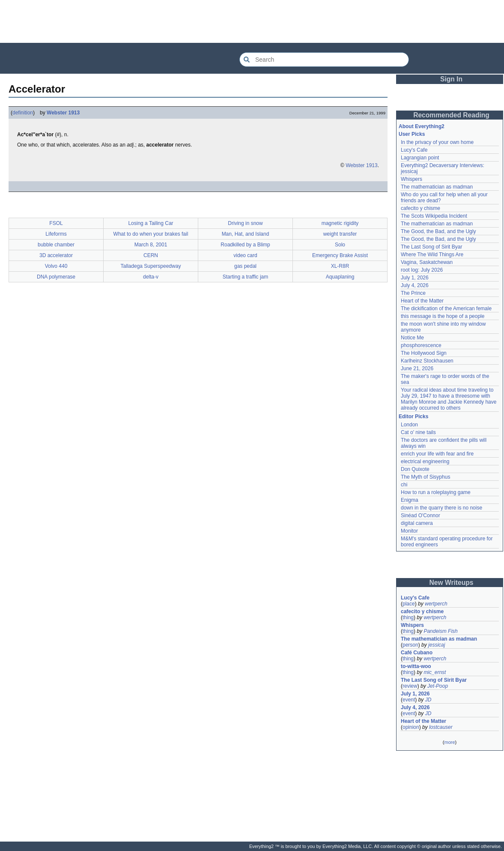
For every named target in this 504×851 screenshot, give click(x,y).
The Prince (413, 293)
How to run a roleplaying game (436, 492)
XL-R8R (340, 266)
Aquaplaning (340, 277)
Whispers (412, 179)
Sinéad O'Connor (420, 515)
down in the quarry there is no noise (441, 508)
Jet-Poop (438, 686)
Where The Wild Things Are (432, 255)
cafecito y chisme (420, 208)
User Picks (412, 134)
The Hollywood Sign (424, 353)
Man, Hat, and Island (246, 234)
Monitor (409, 531)
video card (245, 255)
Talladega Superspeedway (151, 266)
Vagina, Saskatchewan (427, 262)
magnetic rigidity (340, 223)
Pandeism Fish (440, 631)
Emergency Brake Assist (340, 255)
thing (408, 617)
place (409, 604)
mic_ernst (435, 672)
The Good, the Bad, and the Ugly (438, 231)
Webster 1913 (63, 113)
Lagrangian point (420, 158)
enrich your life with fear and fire (437, 454)
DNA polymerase (56, 277)
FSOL (56, 223)
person (410, 645)
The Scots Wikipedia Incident (434, 216)
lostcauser (441, 727)
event (409, 700)
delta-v (151, 277)
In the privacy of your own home (437, 142)
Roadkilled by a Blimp (245, 245)
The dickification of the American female (446, 309)
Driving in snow (245, 223)
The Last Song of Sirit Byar (431, 247)
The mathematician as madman (437, 187)
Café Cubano (417, 653)
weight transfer (340, 234)
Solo (340, 245)
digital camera (417, 523)
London (409, 425)
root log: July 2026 (422, 270)
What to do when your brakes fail (151, 234)
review (410, 686)
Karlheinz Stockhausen (427, 361)
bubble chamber (56, 245)
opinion (411, 727)
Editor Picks (413, 417)
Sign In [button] (451, 79)
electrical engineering (425, 461)
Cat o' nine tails (418, 432)
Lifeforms (56, 234)
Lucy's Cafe (414, 150)
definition (23, 113)
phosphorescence (421, 345)
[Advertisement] (252, 21)
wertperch (436, 604)
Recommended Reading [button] (451, 115)
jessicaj (437, 645)
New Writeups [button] (452, 583)
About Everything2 (422, 126)
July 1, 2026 (415, 278)
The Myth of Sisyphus (425, 477)
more (449, 742)
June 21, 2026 (417, 369)
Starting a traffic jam (246, 277)
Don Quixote (415, 469)
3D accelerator (56, 255)
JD (428, 700)
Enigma (410, 500)
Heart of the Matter (422, 301)
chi (404, 485)
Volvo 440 (56, 266)
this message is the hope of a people (443, 316)
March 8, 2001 (151, 245)
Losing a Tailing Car (151, 223)
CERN (151, 255)
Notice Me (412, 338)
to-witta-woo (416, 666)
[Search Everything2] (324, 60)
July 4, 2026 (415, 285)
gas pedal (245, 266)
